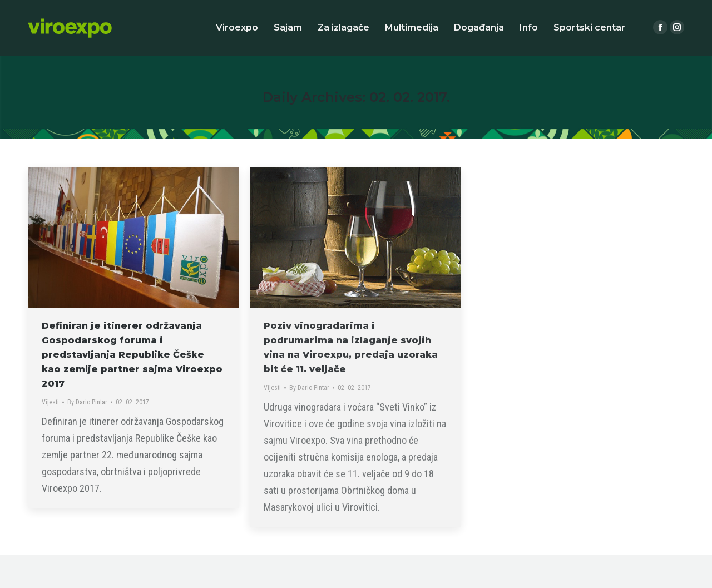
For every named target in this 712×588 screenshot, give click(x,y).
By (87, 402)
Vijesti (50, 402)
